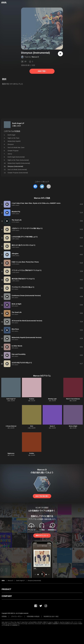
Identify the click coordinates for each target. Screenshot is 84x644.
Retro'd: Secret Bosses (73, 399)
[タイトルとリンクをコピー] (49, 186)
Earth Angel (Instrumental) (16, 157)
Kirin (32, 426)
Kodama (32, 399)
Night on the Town (13, 138)
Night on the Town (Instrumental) (18, 160)
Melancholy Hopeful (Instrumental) (19, 163)
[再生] (60, 54)
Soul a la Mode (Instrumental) (17, 170)
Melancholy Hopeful (14, 141)
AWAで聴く (42, 71)
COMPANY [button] (7, 596)
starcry (10, 154)
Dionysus (11, 144)
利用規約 (4, 617)
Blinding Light (52, 399)
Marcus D (35, 57)
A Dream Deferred (11, 426)
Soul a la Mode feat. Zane (16, 147)
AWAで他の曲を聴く (42, 496)
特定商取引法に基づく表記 (51, 617)
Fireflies (32, 453)
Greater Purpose (13, 151)
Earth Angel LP (18, 123)
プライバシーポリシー (17, 617)
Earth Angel (11, 135)
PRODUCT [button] (6, 589)
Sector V (52, 426)
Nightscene (11, 453)
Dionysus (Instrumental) (34, 581)
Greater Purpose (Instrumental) (18, 173)
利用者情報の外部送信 (33, 617)
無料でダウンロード (42, 536)
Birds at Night (73, 426)
